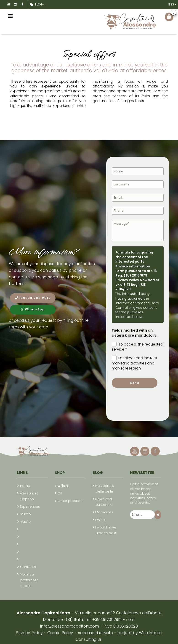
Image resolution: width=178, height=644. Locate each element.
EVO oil (101, 520)
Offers (63, 486)
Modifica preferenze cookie (29, 580)
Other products (70, 501)
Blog (36, 4)
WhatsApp (33, 309)
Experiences (30, 507)
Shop (60, 473)
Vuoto (25, 514)
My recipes (104, 512)
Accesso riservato (95, 633)
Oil (60, 493)
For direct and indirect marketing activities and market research (134, 363)
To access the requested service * (137, 347)
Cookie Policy (60, 633)
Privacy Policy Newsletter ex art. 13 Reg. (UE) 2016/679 (137, 285)
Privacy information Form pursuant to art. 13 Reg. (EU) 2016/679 (136, 271)
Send (135, 383)
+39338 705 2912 (33, 298)
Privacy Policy (30, 633)
